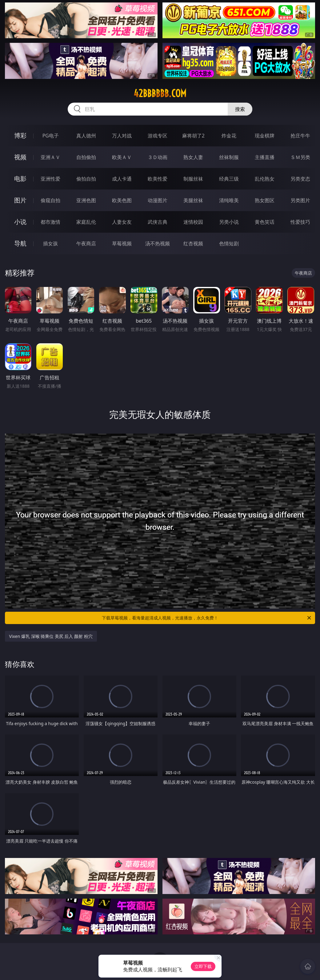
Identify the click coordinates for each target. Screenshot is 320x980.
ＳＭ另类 (300, 157)
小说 (20, 222)
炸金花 (229, 136)
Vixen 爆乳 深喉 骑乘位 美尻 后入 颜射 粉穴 (51, 636)
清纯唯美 (229, 200)
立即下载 (203, 966)
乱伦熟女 (265, 179)
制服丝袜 (193, 179)
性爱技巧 (300, 222)
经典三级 (229, 179)
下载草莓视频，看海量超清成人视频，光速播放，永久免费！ (207, 618)
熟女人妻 (193, 157)
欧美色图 (122, 200)
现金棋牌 (265, 136)
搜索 (240, 109)
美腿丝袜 (193, 200)
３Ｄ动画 (158, 157)
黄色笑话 (265, 222)
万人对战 (122, 136)
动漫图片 (158, 200)
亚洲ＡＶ (50, 157)
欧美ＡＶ (122, 157)
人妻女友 (122, 222)
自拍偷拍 (86, 157)
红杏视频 (193, 243)
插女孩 (50, 243)
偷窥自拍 (50, 200)
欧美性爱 (158, 179)
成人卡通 (122, 179)
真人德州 (86, 136)
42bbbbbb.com (160, 93)
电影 (20, 179)
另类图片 (300, 200)
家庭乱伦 (86, 222)
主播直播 (265, 157)
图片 (20, 200)
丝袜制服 (229, 157)
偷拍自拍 (86, 179)
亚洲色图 (86, 200)
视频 (20, 157)
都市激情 (50, 222)
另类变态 (300, 179)
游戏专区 (158, 136)
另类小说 (229, 222)
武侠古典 (158, 222)
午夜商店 (86, 243)
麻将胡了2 (193, 136)
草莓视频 (122, 243)
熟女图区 (265, 200)
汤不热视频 (158, 243)
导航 (20, 243)
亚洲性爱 (50, 179)
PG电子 (51, 136)
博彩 (20, 135)
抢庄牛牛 (300, 136)
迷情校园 (193, 222)
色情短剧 (229, 243)
